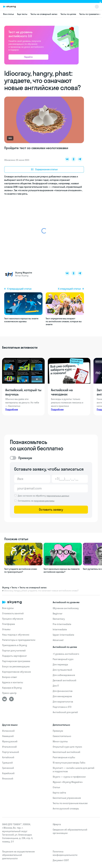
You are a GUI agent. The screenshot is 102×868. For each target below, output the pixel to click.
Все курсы (8, 608)
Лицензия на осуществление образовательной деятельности (18, 855)
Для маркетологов (63, 702)
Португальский (11, 752)
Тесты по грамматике (90, 14)
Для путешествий (62, 670)
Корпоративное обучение (16, 672)
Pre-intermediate (62, 624)
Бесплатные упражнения (67, 798)
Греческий (8, 768)
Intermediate (60, 629)
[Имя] (32, 479)
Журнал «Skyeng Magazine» (68, 782)
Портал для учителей (14, 651)
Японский (8, 779)
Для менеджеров (62, 696)
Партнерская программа (16, 661)
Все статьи (9, 14)
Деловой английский (64, 680)
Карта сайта (59, 793)
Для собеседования (64, 675)
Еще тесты (22, 14)
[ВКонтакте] (5, 699)
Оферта (57, 824)
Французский (10, 741)
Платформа (8, 624)
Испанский (8, 731)
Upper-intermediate (63, 635)
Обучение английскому (66, 608)
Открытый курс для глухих (67, 747)
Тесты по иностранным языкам (70, 803)
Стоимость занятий (13, 613)
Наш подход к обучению (16, 635)
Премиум (58, 731)
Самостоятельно (62, 736)
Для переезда (60, 664)
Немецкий (8, 736)
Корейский (8, 773)
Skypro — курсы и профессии (69, 777)
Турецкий (7, 763)
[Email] (51, 488)
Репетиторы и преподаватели (19, 640)
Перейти (28, 57)
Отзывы (6, 629)
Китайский (8, 757)
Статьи (56, 787)
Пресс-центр (9, 693)
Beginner (58, 614)
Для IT (56, 686)
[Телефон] (70, 479)
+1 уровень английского (66, 654)
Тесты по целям (68, 14)
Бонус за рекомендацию (16, 666)
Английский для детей (65, 712)
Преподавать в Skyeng (15, 645)
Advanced (58, 640)
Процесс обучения (13, 619)
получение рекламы (44, 501)
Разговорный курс (63, 659)
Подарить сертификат (14, 656)
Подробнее (12, 409)
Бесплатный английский (67, 752)
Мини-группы (60, 741)
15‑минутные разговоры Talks (69, 763)
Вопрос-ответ (10, 677)
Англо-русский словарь (66, 809)
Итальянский (9, 747)
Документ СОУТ (61, 860)
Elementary (59, 619)
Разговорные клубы (64, 757)
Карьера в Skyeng (12, 688)
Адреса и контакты (13, 682)
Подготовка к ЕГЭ (62, 707)
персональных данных (58, 496)
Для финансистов (63, 691)
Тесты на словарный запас (44, 14)
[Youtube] (11, 699)
